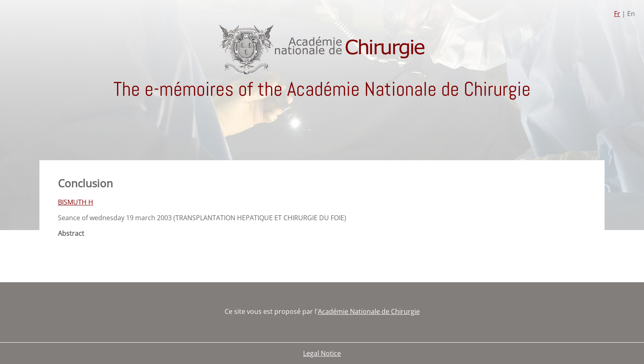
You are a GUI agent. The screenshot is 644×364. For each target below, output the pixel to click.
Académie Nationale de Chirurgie (369, 311)
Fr (617, 14)
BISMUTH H (76, 202)
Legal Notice (322, 353)
